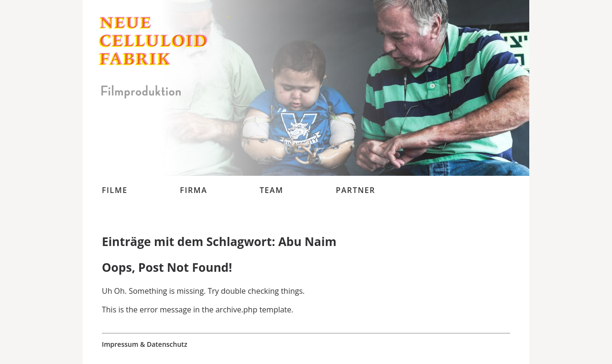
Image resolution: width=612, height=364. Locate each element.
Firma (193, 190)
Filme (115, 190)
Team (272, 190)
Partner (355, 190)
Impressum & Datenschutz (145, 344)
